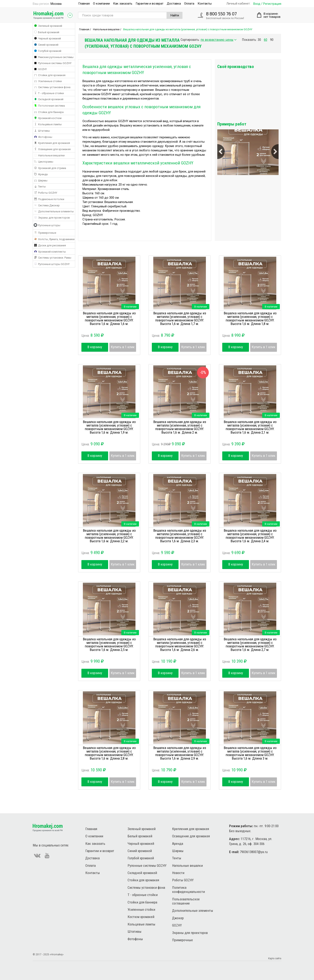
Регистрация (272, 4)
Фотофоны (135, 939)
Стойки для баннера (142, 902)
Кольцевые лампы (141, 924)
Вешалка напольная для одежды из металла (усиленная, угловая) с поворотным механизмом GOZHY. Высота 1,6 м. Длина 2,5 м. (109, 644)
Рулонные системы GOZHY (147, 866)
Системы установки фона (146, 888)
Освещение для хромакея (191, 836)
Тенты (177, 858)
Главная (84, 4)
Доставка (174, 4)
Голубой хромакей (141, 858)
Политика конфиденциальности (188, 890)
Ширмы (178, 851)
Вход (257, 4)
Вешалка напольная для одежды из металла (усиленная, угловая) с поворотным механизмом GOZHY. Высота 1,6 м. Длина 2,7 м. (250, 644)
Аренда (178, 844)
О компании (101, 4)
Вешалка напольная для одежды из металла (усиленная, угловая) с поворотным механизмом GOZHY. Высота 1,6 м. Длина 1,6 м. (109, 318)
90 (272, 40)
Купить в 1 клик (123, 347)
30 (259, 40)
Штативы (135, 931)
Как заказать (123, 4)
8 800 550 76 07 (221, 14)
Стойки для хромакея (143, 880)
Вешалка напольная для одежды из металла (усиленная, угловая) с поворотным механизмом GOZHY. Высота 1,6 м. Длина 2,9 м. (180, 753)
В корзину (95, 347)
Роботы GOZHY (183, 880)
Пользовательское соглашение (186, 901)
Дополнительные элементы (193, 911)
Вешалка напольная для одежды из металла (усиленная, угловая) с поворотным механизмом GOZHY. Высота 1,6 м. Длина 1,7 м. (180, 318)
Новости (178, 873)
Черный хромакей (141, 844)
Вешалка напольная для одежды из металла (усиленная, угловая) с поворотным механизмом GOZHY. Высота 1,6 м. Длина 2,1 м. (250, 427)
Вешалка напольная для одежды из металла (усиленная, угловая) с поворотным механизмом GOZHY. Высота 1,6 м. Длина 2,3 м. (180, 536)
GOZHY (177, 925)
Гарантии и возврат (150, 4)
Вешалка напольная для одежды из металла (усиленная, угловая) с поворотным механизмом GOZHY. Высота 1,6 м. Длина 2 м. (180, 427)
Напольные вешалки (106, 29)
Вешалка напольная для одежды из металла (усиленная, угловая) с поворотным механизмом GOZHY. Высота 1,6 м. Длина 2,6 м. (180, 644)
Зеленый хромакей (142, 829)
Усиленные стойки (141, 909)
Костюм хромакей (141, 917)
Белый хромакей (140, 836)
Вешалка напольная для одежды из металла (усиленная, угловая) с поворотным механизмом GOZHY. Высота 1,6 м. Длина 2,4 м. (250, 536)
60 (266, 40)
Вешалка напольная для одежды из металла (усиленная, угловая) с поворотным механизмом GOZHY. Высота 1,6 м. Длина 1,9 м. (109, 427)
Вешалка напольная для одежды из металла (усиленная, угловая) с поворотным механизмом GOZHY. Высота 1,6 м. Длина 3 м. (250, 753)
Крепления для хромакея (191, 829)
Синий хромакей (140, 851)
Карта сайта (275, 958)
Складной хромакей (142, 873)
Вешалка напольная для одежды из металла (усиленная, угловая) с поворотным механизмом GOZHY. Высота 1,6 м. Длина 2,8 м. (109, 753)
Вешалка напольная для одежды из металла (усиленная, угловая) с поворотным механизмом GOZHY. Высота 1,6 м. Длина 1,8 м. (250, 318)
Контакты (205, 4)
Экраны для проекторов (190, 933)
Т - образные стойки (143, 895)
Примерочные (182, 940)
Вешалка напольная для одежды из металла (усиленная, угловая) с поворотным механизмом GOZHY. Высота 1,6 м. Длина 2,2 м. (109, 536)
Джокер (178, 918)
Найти (175, 15)
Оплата (189, 4)
